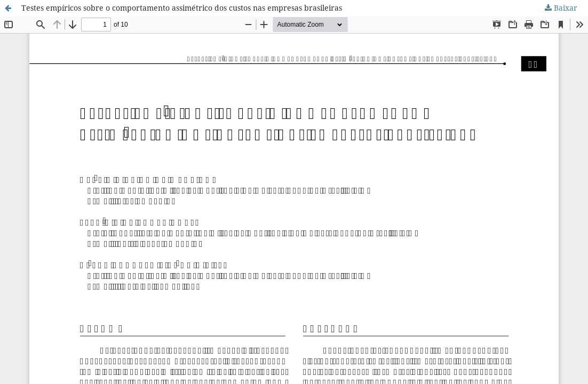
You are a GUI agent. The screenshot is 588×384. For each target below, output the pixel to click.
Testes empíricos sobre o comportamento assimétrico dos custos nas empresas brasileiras (182, 8)
